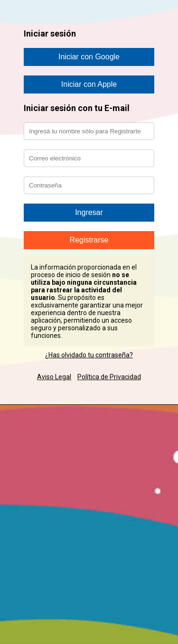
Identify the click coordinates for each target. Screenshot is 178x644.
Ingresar (89, 212)
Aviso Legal (54, 377)
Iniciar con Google (89, 57)
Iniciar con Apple (89, 84)
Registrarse (89, 240)
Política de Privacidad (109, 377)
